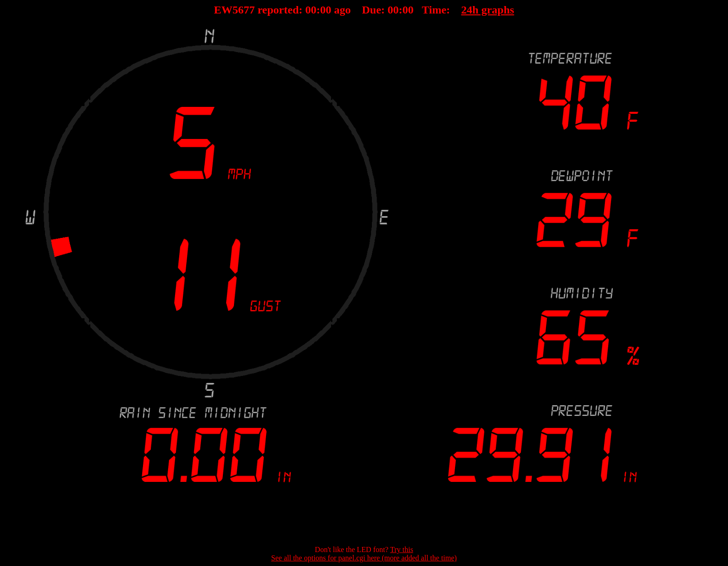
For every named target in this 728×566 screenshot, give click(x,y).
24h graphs (487, 10)
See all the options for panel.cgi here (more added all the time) (364, 558)
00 (311, 10)
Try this (402, 550)
